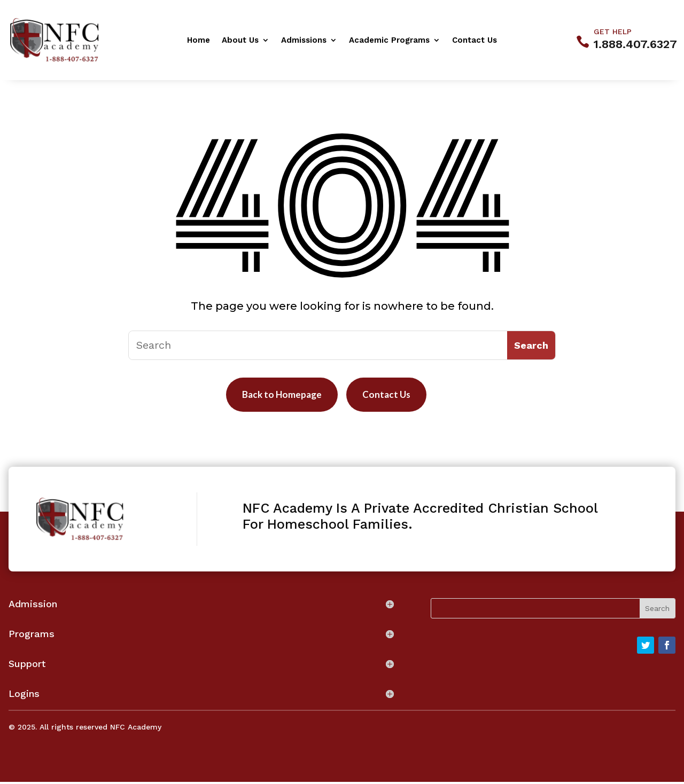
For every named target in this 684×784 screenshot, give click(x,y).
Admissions (304, 41)
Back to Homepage (279, 396)
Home (199, 41)
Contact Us (475, 41)
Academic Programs (389, 41)
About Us (240, 41)
